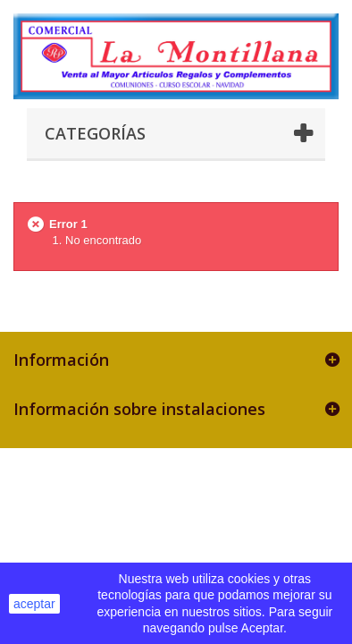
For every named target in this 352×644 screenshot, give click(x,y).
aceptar (34, 604)
